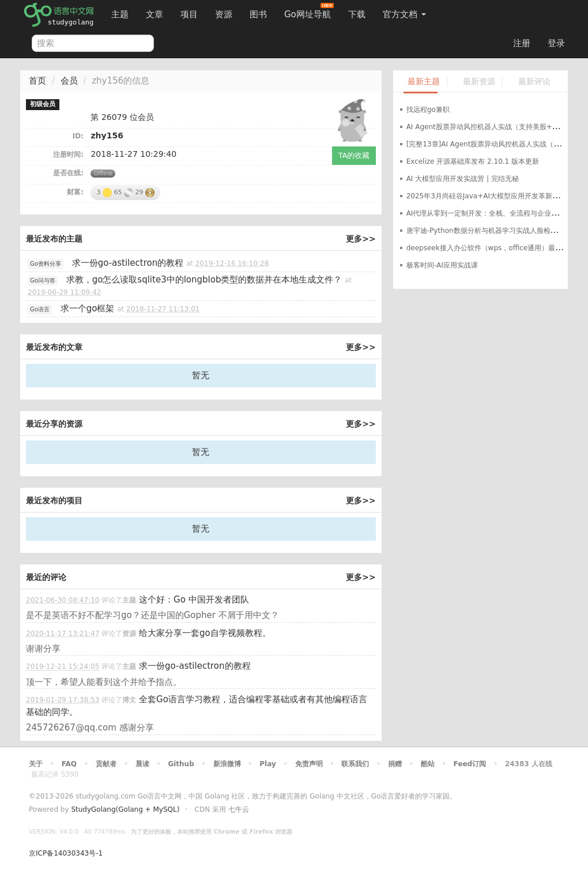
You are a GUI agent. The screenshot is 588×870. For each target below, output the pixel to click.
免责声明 (309, 764)
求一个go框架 (88, 308)
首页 (37, 81)
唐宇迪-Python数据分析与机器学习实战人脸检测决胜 (489, 231)
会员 (69, 81)
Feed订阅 (470, 764)
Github (181, 764)
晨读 (142, 764)
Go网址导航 (309, 11)
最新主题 (424, 82)
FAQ (69, 764)
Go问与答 (43, 280)
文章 (154, 14)
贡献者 (106, 764)
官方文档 (404, 14)
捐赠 (395, 764)
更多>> (361, 239)
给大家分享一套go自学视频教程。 (205, 633)
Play (267, 764)
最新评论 (534, 82)
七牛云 (239, 809)
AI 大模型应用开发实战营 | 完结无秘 (463, 179)
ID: (78, 136)
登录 (556, 43)
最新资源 (479, 82)
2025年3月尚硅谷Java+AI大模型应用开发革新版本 (486, 196)
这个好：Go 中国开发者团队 (194, 600)
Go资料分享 (46, 264)
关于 (36, 764)
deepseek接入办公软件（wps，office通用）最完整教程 (495, 248)
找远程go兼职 (428, 110)
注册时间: (68, 155)
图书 (258, 14)
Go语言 (40, 309)
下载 (357, 14)
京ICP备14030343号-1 (66, 853)
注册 (522, 43)
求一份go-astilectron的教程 (128, 263)
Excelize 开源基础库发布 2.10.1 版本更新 (473, 161)
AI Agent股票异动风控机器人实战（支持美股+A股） (489, 127)
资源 (224, 14)
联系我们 (355, 764)
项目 (189, 14)
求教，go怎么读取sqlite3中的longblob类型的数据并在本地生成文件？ (204, 280)
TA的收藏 (354, 155)
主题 (120, 14)
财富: (75, 192)
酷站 (428, 764)
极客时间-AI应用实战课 (442, 265)
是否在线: (68, 173)
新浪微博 (227, 764)
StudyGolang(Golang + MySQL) (125, 809)
